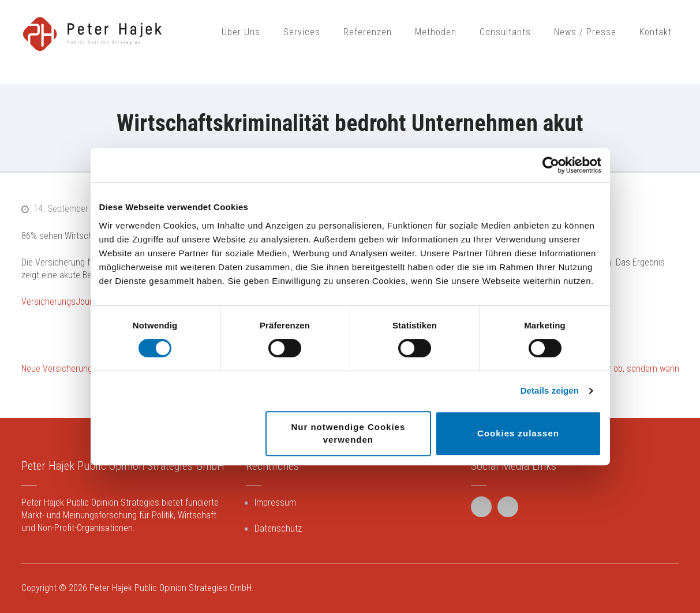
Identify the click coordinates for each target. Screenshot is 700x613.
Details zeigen (550, 390)
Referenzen (368, 32)
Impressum (275, 502)
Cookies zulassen (518, 433)
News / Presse (585, 32)
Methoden (436, 32)
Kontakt (656, 32)
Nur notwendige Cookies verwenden (348, 433)
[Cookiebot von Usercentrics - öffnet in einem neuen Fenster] (551, 165)
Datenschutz (278, 528)
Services (302, 32)
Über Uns (241, 32)
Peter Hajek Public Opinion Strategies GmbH (171, 588)
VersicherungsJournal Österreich (83, 302)
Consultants (505, 32)
